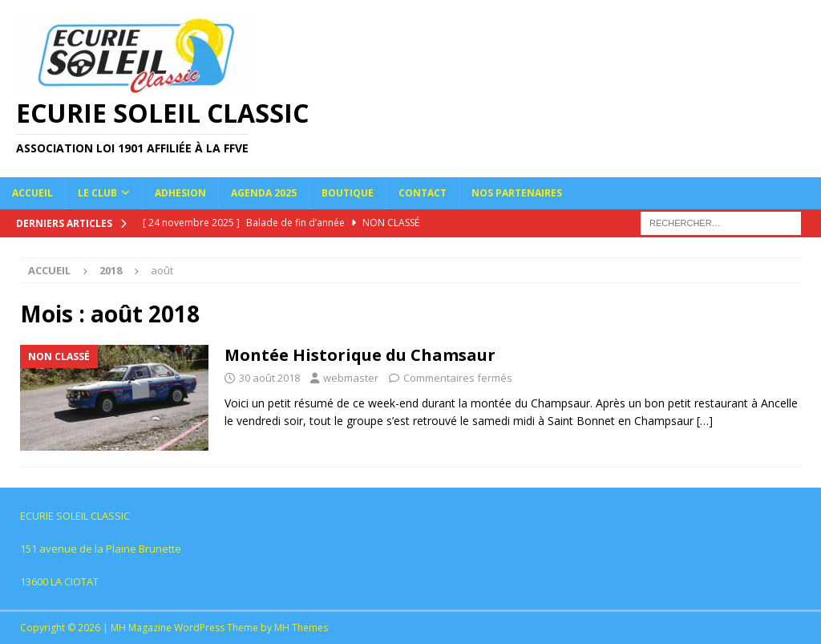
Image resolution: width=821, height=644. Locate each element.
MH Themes (301, 628)
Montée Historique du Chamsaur (360, 355)
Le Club (97, 193)
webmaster (351, 378)
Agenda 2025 (264, 193)
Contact (423, 193)
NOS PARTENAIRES (517, 193)
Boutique (348, 193)
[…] (705, 421)
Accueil (32, 193)
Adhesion (180, 193)
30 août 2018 (269, 378)
